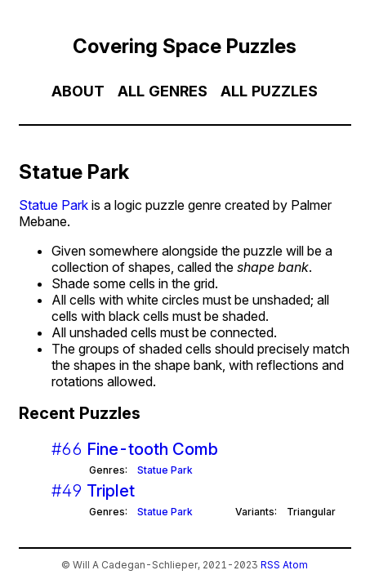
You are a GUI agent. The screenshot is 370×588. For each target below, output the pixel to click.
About (78, 91)
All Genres (163, 91)
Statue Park (53, 205)
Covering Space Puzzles (185, 46)
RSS (270, 565)
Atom (295, 565)
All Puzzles (269, 91)
